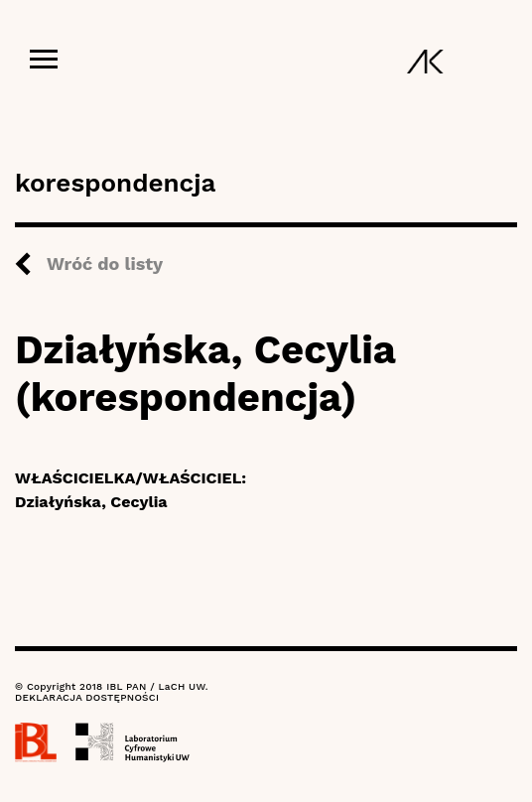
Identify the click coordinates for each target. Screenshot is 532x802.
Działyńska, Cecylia (91, 502)
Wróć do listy (105, 264)
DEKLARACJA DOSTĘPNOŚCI (87, 697)
